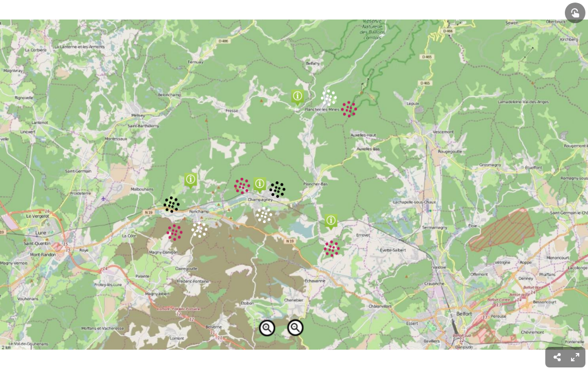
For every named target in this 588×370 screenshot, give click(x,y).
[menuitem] (575, 357)
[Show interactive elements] (575, 13)
